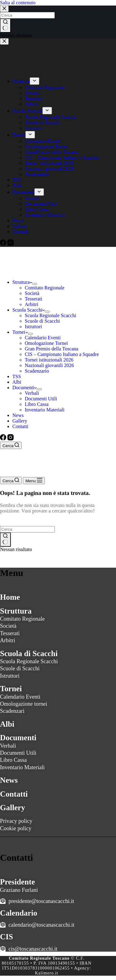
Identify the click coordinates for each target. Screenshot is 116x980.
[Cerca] (11, 445)
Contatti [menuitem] (20, 232)
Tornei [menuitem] (19, 135)
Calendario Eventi (20, 697)
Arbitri (8, 640)
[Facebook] (4, 244)
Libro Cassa (13, 760)
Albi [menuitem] (17, 185)
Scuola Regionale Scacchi (29, 661)
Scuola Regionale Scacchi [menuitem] (50, 117)
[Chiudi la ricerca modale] (4, 9)
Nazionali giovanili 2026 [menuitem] (49, 169)
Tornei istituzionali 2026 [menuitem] (49, 163)
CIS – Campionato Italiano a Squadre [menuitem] (62, 158)
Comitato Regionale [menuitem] (45, 87)
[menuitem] (34, 81)
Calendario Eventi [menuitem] (43, 141)
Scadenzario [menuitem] (37, 174)
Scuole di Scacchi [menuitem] (42, 122)
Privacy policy (16, 821)
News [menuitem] (18, 220)
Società (8, 626)
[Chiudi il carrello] (4, 41)
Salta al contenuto (18, 3)
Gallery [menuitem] (20, 226)
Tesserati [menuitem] (34, 98)
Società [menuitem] (32, 93)
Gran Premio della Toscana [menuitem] (52, 152)
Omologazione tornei (24, 704)
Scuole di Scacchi (20, 668)
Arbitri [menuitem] (32, 104)
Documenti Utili (18, 753)
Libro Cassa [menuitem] (37, 209)
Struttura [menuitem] (21, 81)
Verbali (8, 746)
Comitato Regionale (22, 619)
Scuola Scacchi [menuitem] (27, 111)
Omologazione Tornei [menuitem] (46, 147)
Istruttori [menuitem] (33, 128)
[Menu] (34, 481)
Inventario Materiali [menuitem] (45, 215)
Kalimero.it (47, 973)
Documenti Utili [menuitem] (41, 204)
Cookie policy (16, 828)
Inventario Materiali (22, 767)
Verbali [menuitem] (32, 198)
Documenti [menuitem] (23, 192)
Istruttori (10, 676)
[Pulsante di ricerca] (5, 26)
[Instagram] (11, 244)
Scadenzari (12, 711)
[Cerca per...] (27, 15)
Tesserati (10, 633)
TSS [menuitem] (17, 180)
